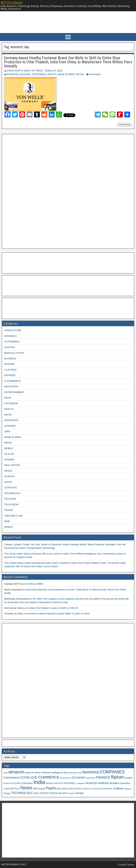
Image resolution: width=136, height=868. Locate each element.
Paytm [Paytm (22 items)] (51, 788)
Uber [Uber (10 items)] (36, 793)
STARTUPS (10, 488)
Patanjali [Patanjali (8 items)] (41, 789)
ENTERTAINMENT (14, 392)
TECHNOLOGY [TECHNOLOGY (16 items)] (22, 793)
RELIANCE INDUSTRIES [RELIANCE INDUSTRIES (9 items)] (69, 789)
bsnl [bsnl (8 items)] (80, 773)
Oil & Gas (9, 454)
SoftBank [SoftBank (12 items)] (118, 788)
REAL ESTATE (12, 465)
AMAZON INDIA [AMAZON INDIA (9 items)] (33, 773)
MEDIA (8, 443)
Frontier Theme (126, 865)
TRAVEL (9, 510)
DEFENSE (10, 375)
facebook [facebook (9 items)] (91, 778)
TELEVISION (11, 505)
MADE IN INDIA (66, 74)
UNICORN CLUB (13, 516)
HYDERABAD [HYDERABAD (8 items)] (27, 783)
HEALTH (52, 74)
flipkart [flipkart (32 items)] (117, 777)
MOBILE (9, 448)
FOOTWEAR (39, 74)
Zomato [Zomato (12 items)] (79, 793)
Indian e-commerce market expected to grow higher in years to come (53, 613)
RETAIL (80, 74)
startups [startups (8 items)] (128, 789)
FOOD (8, 398)
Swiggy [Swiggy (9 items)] (7, 793)
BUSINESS (13, 74)
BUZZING (25, 74)
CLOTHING (10, 370)
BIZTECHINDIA (11, 3)
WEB (7, 521)
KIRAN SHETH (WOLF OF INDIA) (25, 71)
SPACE (8, 482)
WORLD (9, 527)
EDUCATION (11, 387)
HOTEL (8, 415)
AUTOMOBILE (12, 342)
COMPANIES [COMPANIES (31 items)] (112, 772)
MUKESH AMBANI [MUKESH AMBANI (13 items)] (97, 783)
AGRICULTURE (13, 330)
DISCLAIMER (36, 584)
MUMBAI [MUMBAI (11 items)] (114, 783)
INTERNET (10, 426)
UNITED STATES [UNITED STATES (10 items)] (48, 793)
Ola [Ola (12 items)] (35, 788)
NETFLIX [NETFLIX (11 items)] (15, 789)
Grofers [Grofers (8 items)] (7, 783)
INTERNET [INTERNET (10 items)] (70, 783)
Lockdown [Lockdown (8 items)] (81, 783)
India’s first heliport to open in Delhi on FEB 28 (53, 608)
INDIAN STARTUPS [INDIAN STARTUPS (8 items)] (54, 783)
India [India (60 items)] (39, 782)
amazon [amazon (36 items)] (16, 772)
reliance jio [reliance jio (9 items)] (87, 789)
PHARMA (9, 460)
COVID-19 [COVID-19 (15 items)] (27, 777)
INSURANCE (11, 420)
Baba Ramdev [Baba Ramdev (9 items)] (71, 773)
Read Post (125, 124)
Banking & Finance (14, 353)
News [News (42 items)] (26, 788)
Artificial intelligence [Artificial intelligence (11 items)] (52, 773)
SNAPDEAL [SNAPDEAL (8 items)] (107, 789)
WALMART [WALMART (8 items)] (63, 793)
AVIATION (10, 347)
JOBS (7, 431)
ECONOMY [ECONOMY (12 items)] (79, 778)
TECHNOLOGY (13, 493)
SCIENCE (10, 476)
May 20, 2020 (55, 71)
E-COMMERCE (12, 381)
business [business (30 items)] (91, 772)
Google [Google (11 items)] (128, 778)
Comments (95, 74)
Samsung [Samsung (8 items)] (97, 789)
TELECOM (10, 499)
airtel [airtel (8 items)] (6, 773)
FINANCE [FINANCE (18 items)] (103, 777)
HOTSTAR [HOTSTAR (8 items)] (15, 783)
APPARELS (10, 336)
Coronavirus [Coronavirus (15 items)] (11, 777)
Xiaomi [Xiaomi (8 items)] (71, 793)
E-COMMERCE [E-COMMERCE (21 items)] (47, 777)
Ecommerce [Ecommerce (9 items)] (66, 778)
